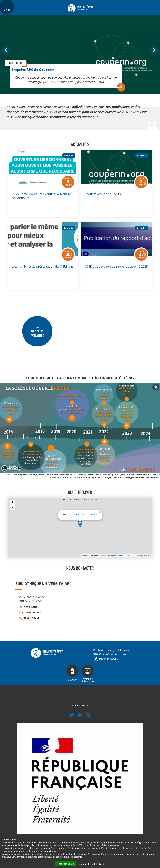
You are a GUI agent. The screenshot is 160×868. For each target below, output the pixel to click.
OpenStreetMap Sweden (114, 556)
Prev (6, 50)
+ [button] (13, 502)
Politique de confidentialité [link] (91, 864)
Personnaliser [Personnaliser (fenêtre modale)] (66, 864)
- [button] (13, 508)
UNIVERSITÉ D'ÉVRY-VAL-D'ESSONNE (81, 527)
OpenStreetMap (144, 556)
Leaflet (85, 556)
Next (154, 50)
